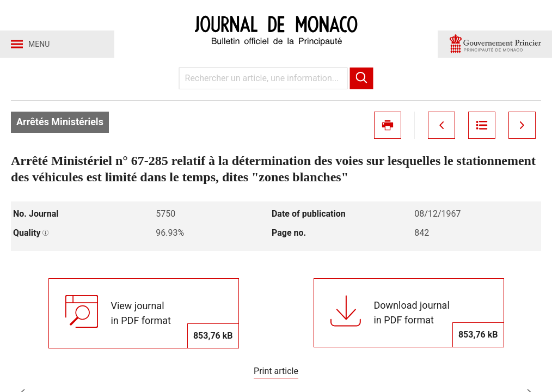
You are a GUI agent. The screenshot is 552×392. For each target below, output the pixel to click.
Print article (276, 371)
